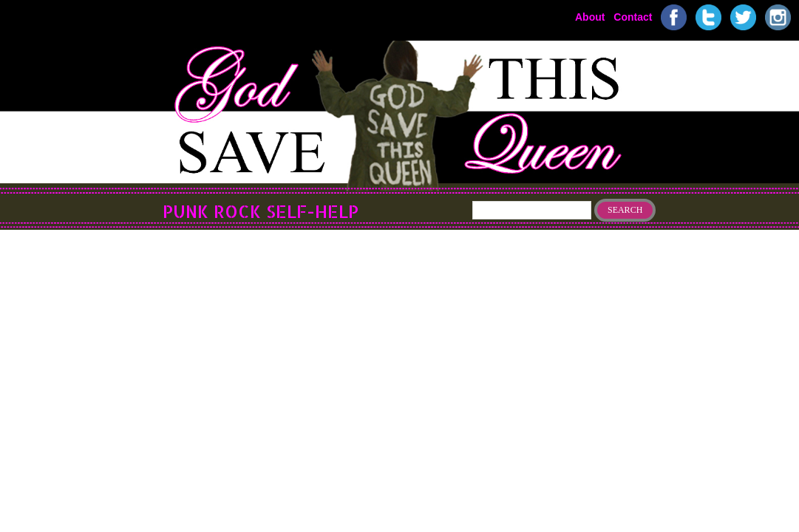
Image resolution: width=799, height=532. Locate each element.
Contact (633, 16)
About (590, 16)
